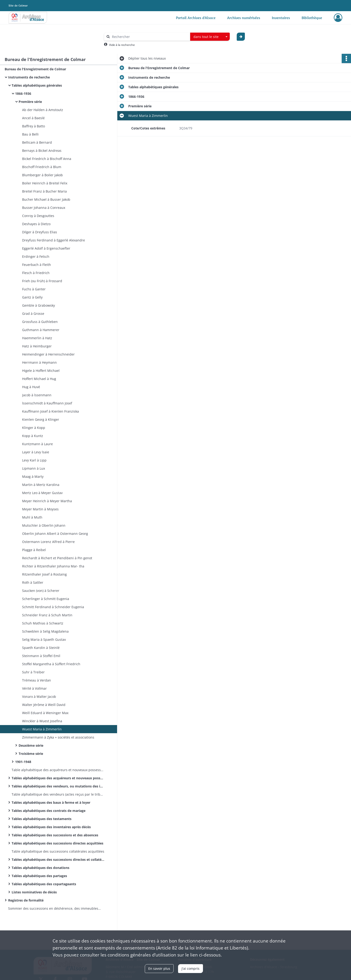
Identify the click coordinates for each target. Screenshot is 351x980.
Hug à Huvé (31, 387)
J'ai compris (191, 968)
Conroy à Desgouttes (38, 216)
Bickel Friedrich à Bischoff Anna (47, 159)
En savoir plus (159, 968)
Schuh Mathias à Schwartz (43, 623)
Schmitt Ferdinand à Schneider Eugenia (53, 607)
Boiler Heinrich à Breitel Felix (45, 183)
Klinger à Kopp (34, 428)
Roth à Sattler (33, 582)
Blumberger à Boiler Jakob (42, 175)
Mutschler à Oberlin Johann (44, 525)
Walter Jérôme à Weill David (44, 705)
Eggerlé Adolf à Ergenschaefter (46, 248)
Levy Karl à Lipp (34, 460)
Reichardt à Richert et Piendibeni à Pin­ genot (57, 558)
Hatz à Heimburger (37, 346)
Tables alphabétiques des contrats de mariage (49, 811)
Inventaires (281, 18)
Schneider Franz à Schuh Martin (47, 615)
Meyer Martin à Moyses (40, 509)
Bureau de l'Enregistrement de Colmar (35, 69)
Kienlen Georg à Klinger (41, 419)
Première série (30, 102)
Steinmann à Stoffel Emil (41, 656)
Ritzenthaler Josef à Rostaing (44, 574)
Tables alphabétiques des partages (39, 876)
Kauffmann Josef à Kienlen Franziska (51, 411)
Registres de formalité (26, 900)
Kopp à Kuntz (33, 436)
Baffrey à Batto (34, 126)
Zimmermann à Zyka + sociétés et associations (58, 737)
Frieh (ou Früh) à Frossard (42, 281)
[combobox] (210, 37)
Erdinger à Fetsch (36, 256)
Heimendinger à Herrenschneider (48, 354)
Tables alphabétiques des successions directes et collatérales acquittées (58, 860)
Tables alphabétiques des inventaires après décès (51, 827)
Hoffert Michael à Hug (39, 379)
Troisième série (31, 754)
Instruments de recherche (29, 77)
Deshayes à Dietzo (36, 224)
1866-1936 (23, 93)
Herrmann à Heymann (39, 362)
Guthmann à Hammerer (41, 330)
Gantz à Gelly (32, 297)
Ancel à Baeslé (33, 118)
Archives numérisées (244, 18)
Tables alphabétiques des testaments (42, 819)
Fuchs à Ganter (34, 289)
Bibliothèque (312, 18)
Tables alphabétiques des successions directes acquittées (57, 843)
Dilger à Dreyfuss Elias (40, 232)
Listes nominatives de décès (34, 892)
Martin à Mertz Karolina (41, 485)
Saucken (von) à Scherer (41, 591)
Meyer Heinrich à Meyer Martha (47, 501)
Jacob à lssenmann (37, 395)
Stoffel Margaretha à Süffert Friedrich (51, 664)
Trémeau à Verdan (37, 680)
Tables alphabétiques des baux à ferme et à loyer (51, 802)
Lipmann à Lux (34, 468)
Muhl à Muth (32, 517)
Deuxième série (31, 745)
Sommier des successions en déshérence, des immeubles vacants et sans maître (55, 908)
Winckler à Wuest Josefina (42, 721)
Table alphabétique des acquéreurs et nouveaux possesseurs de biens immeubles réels (58, 770)
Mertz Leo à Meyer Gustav (42, 493)
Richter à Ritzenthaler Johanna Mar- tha (53, 566)
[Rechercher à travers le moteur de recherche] (149, 37)
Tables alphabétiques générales (37, 85)
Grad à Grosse (33, 314)
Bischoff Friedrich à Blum (42, 167)
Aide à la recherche (122, 45)
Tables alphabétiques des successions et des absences (55, 835)
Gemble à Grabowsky (39, 305)
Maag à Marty (33, 476)
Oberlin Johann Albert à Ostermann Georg (55, 534)
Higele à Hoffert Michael (41, 371)
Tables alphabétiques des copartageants (44, 884)
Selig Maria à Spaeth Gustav (44, 639)
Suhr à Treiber (33, 672)
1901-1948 (23, 762)
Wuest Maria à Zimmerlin (42, 729)
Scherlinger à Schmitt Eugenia (46, 599)
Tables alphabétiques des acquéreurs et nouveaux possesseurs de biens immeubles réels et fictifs (58, 778)
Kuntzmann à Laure (37, 444)
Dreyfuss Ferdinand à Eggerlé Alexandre (54, 240)
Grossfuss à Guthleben (40, 322)
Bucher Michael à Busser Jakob (46, 199)
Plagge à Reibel (34, 550)
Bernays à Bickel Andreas (42, 151)
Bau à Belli (30, 134)
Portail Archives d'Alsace (196, 18)
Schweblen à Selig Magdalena (45, 631)
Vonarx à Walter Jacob (39, 697)
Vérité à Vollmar (34, 688)
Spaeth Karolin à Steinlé (41, 648)
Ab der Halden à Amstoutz (43, 110)
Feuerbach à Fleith (37, 265)
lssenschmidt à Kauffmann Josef (47, 403)
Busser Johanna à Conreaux (44, 208)
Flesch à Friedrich (36, 273)
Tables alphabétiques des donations (40, 868)
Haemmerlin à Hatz (37, 338)
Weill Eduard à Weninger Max (45, 713)
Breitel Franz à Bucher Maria (44, 191)
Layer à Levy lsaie (36, 452)
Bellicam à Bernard (37, 142)
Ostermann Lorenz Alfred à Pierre (48, 542)
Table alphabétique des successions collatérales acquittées (58, 851)
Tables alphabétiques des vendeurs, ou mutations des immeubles (58, 786)
